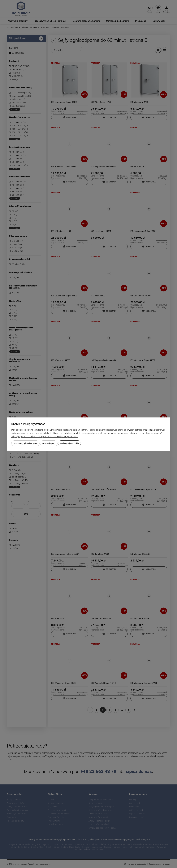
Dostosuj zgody (49, 443)
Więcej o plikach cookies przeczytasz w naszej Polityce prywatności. (45, 436)
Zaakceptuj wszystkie (69, 443)
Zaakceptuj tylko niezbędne (25, 443)
